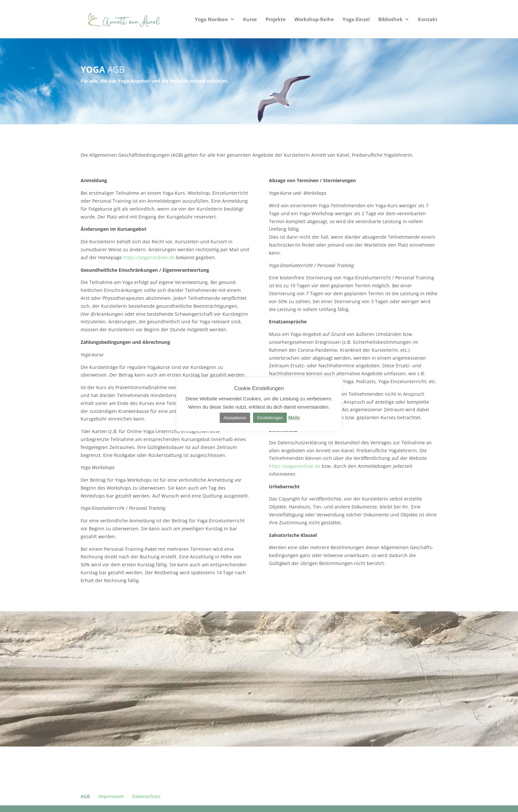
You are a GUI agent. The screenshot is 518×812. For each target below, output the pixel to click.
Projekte (276, 20)
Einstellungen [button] (270, 418)
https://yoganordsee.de (149, 257)
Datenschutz (146, 796)
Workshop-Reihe (314, 20)
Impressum (111, 796)
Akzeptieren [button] (235, 418)
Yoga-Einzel (356, 20)
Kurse (250, 20)
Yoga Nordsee (211, 20)
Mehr (294, 417)
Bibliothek (390, 20)
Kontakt (428, 20)
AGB (85, 796)
